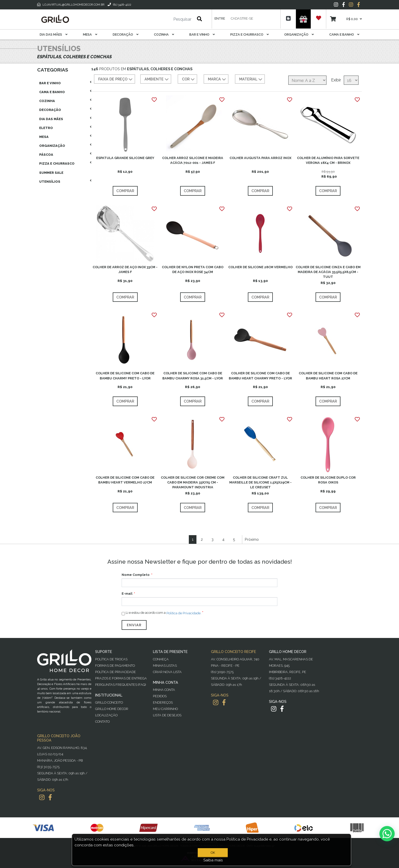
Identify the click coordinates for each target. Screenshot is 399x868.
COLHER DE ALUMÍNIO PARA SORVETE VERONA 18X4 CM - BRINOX (328, 160)
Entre (220, 18)
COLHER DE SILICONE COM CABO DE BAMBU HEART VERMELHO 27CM (125, 480)
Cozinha (164, 34)
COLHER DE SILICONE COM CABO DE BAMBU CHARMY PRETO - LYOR (125, 376)
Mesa (90, 34)
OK (213, 853)
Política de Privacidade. (184, 613)
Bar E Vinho (202, 34)
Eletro (46, 128)
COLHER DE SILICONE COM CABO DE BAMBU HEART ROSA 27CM (328, 376)
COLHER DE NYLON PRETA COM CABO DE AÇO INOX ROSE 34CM (193, 269)
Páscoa (46, 155)
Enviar (134, 625)
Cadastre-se (242, 18)
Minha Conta (164, 690)
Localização (106, 715)
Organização (299, 34)
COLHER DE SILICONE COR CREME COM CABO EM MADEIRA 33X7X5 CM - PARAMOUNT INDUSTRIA (193, 482)
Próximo (252, 539)
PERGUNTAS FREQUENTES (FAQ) (120, 685)
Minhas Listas (165, 666)
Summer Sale (51, 173)
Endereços (163, 702)
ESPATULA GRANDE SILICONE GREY (125, 158)
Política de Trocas (111, 659)
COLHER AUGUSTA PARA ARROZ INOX (260, 158)
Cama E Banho (344, 34)
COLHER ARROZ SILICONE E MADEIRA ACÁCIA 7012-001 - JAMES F (193, 160)
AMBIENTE (157, 79)
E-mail (127, 594)
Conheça (161, 659)
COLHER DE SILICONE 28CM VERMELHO (260, 267)
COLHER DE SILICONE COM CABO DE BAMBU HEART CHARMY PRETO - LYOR (260, 376)
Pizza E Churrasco (250, 34)
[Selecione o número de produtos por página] (351, 80)
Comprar (125, 191)
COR (189, 79)
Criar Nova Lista (167, 672)
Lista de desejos (167, 715)
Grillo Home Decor (112, 709)
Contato (102, 722)
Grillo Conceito (109, 702)
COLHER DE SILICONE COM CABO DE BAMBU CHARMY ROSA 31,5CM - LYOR (193, 376)
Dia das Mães (54, 34)
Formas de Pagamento (115, 666)
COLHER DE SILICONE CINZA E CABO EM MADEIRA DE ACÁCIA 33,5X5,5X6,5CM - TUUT (328, 272)
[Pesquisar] (167, 19)
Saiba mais (213, 860)
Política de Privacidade (116, 672)
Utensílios (50, 182)
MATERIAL (251, 79)
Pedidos (160, 696)
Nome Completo (136, 575)
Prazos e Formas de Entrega (121, 678)
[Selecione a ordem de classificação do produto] (307, 80)
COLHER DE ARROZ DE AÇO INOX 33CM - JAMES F (125, 269)
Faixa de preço (116, 79)
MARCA (217, 79)
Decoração (126, 34)
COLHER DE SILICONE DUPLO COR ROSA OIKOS (328, 480)
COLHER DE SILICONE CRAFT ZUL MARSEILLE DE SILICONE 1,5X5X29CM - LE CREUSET (260, 482)
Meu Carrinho (165, 709)
